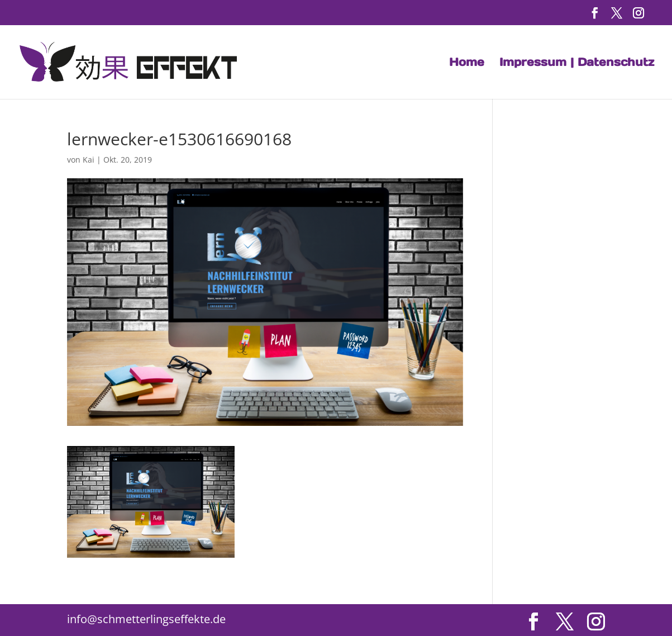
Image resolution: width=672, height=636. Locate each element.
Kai (89, 160)
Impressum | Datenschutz (577, 64)
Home (467, 64)
